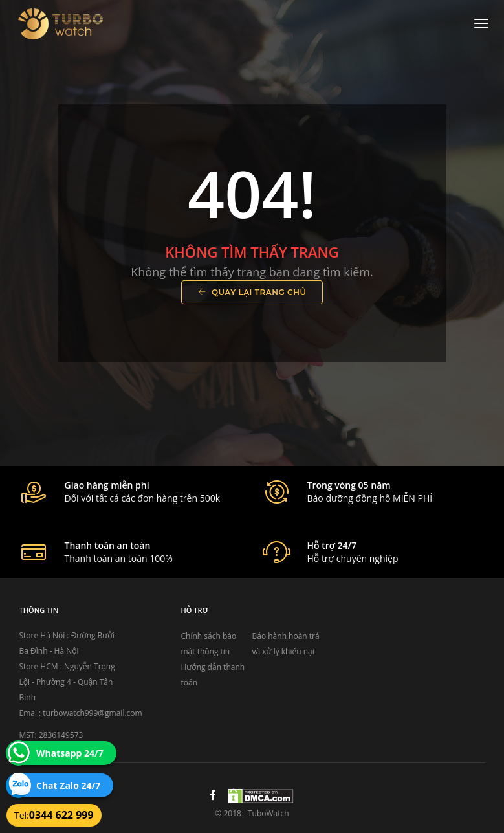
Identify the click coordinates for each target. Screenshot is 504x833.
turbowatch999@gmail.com (92, 713)
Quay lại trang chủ (252, 292)
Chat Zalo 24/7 (68, 785)
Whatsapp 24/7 (70, 753)
